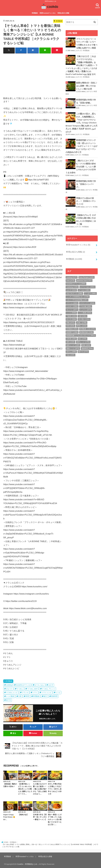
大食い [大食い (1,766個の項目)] (82, 318)
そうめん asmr (33, 689)
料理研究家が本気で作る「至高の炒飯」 (86, 100)
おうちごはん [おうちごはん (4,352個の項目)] (87, 282)
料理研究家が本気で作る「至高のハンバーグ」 (86, 181)
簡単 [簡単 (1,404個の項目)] (86, 340)
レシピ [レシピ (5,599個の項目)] (71, 308)
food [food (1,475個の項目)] (70, 276)
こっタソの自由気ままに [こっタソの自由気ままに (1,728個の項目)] (78, 292)
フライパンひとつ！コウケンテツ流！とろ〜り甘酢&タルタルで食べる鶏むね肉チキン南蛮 (87, 43)
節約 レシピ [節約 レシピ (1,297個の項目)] (73, 340)
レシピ (58, 692)
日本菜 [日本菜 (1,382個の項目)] (71, 334)
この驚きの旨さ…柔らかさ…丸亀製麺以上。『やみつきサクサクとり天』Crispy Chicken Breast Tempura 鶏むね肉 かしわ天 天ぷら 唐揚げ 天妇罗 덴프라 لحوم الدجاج (81, 121)
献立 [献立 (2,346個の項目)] (82, 334)
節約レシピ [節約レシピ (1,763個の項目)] (83, 337)
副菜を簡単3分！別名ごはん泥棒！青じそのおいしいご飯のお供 (87, 85)
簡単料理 (54, 696)
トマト (35, 692)
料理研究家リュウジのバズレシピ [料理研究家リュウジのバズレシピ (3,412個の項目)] (81, 331)
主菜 (20, 696)
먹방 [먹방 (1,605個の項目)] (70, 350)
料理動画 (35, 13)
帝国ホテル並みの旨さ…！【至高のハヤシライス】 (86, 197)
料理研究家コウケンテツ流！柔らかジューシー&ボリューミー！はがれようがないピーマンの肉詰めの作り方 (81, 144)
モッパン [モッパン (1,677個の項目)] (72, 305)
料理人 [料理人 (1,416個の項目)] (82, 321)
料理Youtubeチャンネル (48, 13)
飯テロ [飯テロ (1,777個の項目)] (83, 347)
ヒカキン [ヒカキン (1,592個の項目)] (72, 301)
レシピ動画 (10, 696)
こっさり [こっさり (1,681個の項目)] (90, 288)
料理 (27, 696)
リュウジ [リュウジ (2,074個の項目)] (86, 305)
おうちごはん (39, 685)
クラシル (25, 692)
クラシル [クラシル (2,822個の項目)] (72, 298)
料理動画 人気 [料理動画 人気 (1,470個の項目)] (87, 324)
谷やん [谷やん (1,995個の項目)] (71, 347)
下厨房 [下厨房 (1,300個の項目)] (71, 311)
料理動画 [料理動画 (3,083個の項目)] (72, 324)
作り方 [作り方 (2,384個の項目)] (71, 314)
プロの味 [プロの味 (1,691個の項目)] (86, 301)
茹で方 (9, 700)
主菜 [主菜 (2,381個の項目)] (82, 311)
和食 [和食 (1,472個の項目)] (70, 318)
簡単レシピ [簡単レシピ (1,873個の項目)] (73, 344)
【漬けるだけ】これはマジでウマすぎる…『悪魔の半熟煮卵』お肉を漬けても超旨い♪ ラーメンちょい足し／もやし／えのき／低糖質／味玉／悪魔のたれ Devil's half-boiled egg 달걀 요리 (82, 65)
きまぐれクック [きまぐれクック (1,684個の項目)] (74, 288)
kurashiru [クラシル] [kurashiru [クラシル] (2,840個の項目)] (76, 279)
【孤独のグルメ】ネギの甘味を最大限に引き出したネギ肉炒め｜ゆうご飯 (86, 215)
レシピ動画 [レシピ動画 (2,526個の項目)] (85, 308)
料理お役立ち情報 (63, 13)
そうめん (20, 689)
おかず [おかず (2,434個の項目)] (71, 285)
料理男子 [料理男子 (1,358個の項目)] (72, 327)
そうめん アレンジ (48, 689)
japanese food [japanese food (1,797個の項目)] (84, 276)
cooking (9, 685)
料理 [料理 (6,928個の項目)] (70, 321)
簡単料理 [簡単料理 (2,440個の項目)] (87, 344)
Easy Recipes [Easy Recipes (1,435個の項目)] (86, 272)
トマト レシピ (46, 692)
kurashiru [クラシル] (23, 685)
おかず (51, 685)
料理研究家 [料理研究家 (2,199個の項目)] (86, 327)
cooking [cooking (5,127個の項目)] (72, 272)
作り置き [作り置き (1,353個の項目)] (84, 314)
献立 (45, 696)
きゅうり (9, 689)
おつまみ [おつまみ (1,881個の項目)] (84, 285)
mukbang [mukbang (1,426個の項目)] (72, 282)
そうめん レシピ (12, 692)
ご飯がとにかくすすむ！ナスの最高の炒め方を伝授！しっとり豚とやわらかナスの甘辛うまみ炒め (81, 164)
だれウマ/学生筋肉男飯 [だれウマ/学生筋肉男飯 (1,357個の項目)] (77, 295)
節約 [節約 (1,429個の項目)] (70, 337)
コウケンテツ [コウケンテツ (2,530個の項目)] (87, 298)
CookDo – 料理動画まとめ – (28, 864)
